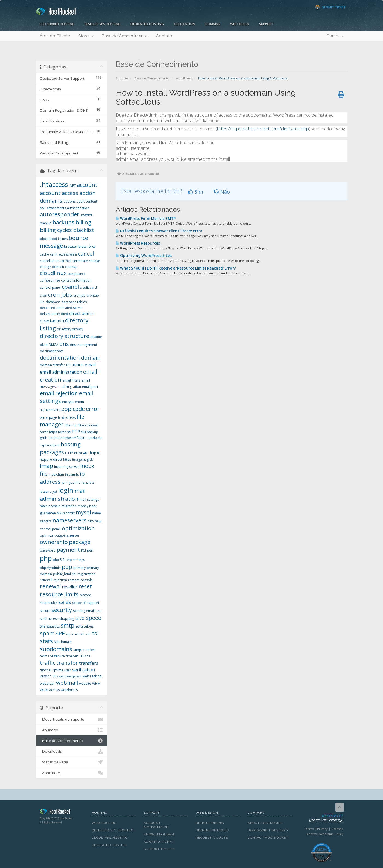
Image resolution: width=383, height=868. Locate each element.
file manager (62, 421)
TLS (82, 656)
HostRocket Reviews (268, 830)
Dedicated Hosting (147, 24)
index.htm (56, 475)
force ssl (65, 432)
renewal (50, 586)
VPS (55, 676)
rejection (60, 580)
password (48, 550)
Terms (309, 829)
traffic (48, 663)
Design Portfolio (212, 830)
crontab (93, 295)
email (90, 365)
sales (65, 602)
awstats (86, 215)
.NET (72, 186)
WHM (96, 684)
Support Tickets (159, 849)
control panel (50, 287)
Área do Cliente (55, 36)
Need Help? (321, 819)
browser (71, 246)
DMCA (53, 345)
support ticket (84, 650)
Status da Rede (72, 762)
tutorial (46, 670)
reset (85, 586)
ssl (95, 633)
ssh (88, 634)
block (44, 239)
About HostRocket (266, 823)
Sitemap (337, 829)
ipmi (65, 482)
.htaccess (54, 184)
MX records (66, 513)
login (66, 490)
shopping (67, 619)
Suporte (122, 78)
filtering (70, 425)
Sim (196, 192)
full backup (90, 432)
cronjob (79, 295)
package (80, 542)
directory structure (65, 336)
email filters (71, 380)
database (53, 302)
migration (69, 506)
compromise (50, 280)
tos (88, 656)
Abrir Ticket (72, 773)
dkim (44, 345)
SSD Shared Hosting (57, 24)
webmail (67, 683)
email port (90, 387)
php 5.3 (59, 560)
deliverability (50, 314)
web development (70, 676)
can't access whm (63, 254)
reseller (70, 587)
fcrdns (63, 418)
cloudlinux (53, 273)
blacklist (84, 230)
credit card (88, 287)
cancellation (49, 261)
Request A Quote (212, 838)
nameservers (69, 520)
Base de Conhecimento (125, 36)
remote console (80, 580)
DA (42, 302)
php (46, 558)
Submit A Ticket (159, 842)
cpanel (70, 287)
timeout (72, 656)
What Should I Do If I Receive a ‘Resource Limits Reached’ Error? (176, 268)
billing (83, 222)
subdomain (63, 642)
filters (82, 425)
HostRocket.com (62, 812)
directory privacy (70, 329)
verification (84, 670)
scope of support (86, 603)
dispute (96, 337)
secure (45, 611)
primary (79, 568)
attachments (56, 208)
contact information (76, 280)
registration (86, 574)
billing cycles (56, 230)
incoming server (67, 467)
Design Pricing (210, 823)
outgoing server (67, 535)
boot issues (59, 239)
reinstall (46, 580)
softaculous (85, 626)
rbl (74, 574)
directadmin (52, 321)
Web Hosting (104, 823)
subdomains (56, 649)
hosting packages (60, 448)
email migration (69, 387)
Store (86, 36)
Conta (335, 36)
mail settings (89, 499)
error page (48, 418)
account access (59, 193)
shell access (49, 619)
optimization (78, 528)
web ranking (92, 676)
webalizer (47, 684)
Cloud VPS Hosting (110, 838)
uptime (58, 670)
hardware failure (74, 438)
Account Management (156, 825)
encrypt (68, 402)
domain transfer (53, 365)
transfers (89, 663)
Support (266, 24)
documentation (60, 358)
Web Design (240, 24)
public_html (62, 574)
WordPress (184, 78)
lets (92, 482)
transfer (67, 663)
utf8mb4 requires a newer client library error (159, 231)
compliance (77, 274)
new (91, 521)
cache (44, 254)
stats (46, 641)
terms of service (52, 656)
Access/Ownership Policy (325, 834)
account (87, 185)
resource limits (59, 594)
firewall (93, 425)
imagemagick (82, 459)
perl (90, 550)
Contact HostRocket (268, 838)
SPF (60, 633)
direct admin (82, 313)
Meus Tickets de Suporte (72, 719)
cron (43, 295)
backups (63, 222)
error (93, 409)
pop (67, 567)
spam (47, 633)
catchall (66, 261)
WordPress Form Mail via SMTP (146, 219)
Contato (164, 36)
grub (44, 438)
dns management (84, 345)
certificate (80, 261)
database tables (74, 302)
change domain (52, 267)
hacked (54, 438)
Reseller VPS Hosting (103, 24)
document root (52, 351)
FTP (76, 432)
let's (85, 482)
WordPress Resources (138, 243)
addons (69, 201)
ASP (43, 208)
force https (48, 432)
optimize (47, 535)
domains (75, 365)
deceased (48, 308)
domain (91, 358)
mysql (83, 512)
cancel (86, 253)
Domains (213, 24)
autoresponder (60, 214)
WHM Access (50, 690)
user (68, 670)
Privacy (322, 829)
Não (222, 192)
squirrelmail (75, 634)
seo (99, 611)
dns (64, 344)
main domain (50, 506)
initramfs (72, 475)
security (62, 610)
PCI (83, 550)
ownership (54, 542)
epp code (73, 409)
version (46, 676)
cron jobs (60, 295)
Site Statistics (50, 626)
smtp (68, 625)
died (65, 314)
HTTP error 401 (77, 453)
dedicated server (70, 308)
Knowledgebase (159, 834)
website (85, 684)
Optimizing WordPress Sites (144, 256)
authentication (78, 208)
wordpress (69, 690)
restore (85, 595)
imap (47, 466)
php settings (75, 560)
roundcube (49, 603)
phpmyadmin (50, 568)
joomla (75, 482)
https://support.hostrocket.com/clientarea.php (263, 129)
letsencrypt (49, 492)
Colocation (184, 24)
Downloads (72, 751)
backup (46, 223)
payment (68, 550)
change (95, 261)
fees (72, 418)
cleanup (71, 267)
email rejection (59, 393)
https (67, 459)
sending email (84, 611)
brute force (87, 246)
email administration (61, 372)
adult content (87, 201)
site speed (88, 618)
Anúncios (72, 730)
